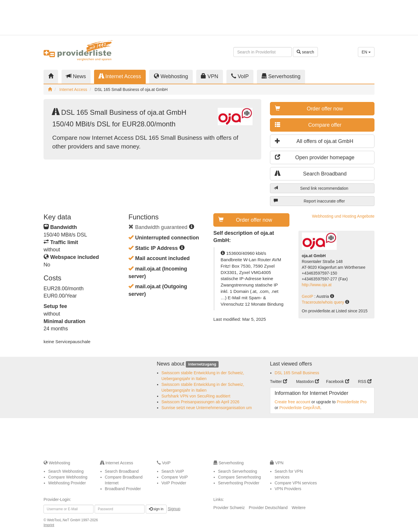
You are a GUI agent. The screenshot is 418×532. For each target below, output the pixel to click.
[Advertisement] (322, 17)
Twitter (279, 381)
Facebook (337, 381)
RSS (365, 381)
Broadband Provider (123, 489)
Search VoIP (173, 471)
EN (366, 52)
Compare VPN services (296, 483)
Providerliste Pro (352, 402)
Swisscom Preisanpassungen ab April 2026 (200, 402)
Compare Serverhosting (239, 477)
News (76, 76)
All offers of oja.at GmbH (314, 141)
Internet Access (120, 76)
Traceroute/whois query (324, 302)
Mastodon (308, 381)
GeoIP (308, 296)
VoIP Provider (174, 483)
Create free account (292, 402)
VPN (210, 76)
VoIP (240, 76)
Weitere (299, 508)
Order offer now (309, 109)
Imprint (49, 525)
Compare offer (308, 125)
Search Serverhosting (238, 471)
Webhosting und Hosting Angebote (343, 216)
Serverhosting (281, 76)
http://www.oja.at (317, 285)
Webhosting (171, 76)
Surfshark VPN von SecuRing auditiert (196, 396)
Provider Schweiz (229, 508)
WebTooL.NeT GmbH (64, 520)
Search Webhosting (66, 471)
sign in (156, 509)
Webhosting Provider (67, 483)
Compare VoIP (175, 477)
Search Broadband (311, 174)
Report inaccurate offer (309, 201)
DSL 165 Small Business (297, 373)
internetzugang (202, 364)
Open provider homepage (315, 157)
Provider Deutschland (268, 508)
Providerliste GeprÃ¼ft (300, 408)
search (305, 52)
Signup (174, 509)
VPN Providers (288, 489)
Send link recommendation (311, 188)
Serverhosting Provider (239, 483)
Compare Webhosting (68, 477)
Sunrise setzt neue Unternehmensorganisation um (207, 408)
